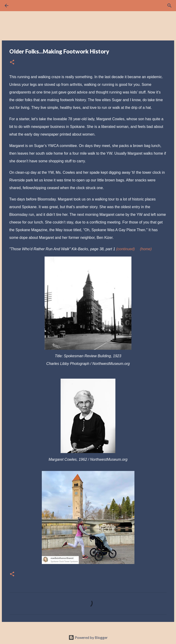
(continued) (125, 249)
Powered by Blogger (88, 637)
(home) (146, 249)
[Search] (20, 6)
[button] (12, 62)
